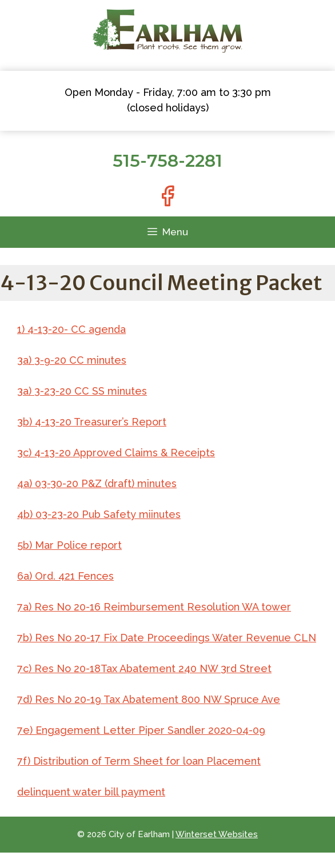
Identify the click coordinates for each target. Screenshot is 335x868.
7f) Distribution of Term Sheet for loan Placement (139, 761)
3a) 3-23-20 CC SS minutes (82, 391)
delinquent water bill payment (91, 792)
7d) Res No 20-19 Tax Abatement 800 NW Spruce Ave (149, 699)
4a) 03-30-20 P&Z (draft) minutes (97, 483)
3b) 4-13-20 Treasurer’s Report (92, 422)
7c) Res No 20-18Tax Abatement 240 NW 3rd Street (144, 668)
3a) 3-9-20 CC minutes (72, 360)
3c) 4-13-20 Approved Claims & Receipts (116, 453)
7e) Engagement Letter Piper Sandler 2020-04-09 (141, 730)
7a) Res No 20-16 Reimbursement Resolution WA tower (154, 607)
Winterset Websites (217, 834)
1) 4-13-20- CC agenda (71, 329)
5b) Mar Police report (69, 545)
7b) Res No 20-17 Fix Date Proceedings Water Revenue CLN (167, 638)
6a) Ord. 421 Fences (65, 576)
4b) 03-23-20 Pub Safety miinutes (99, 514)
